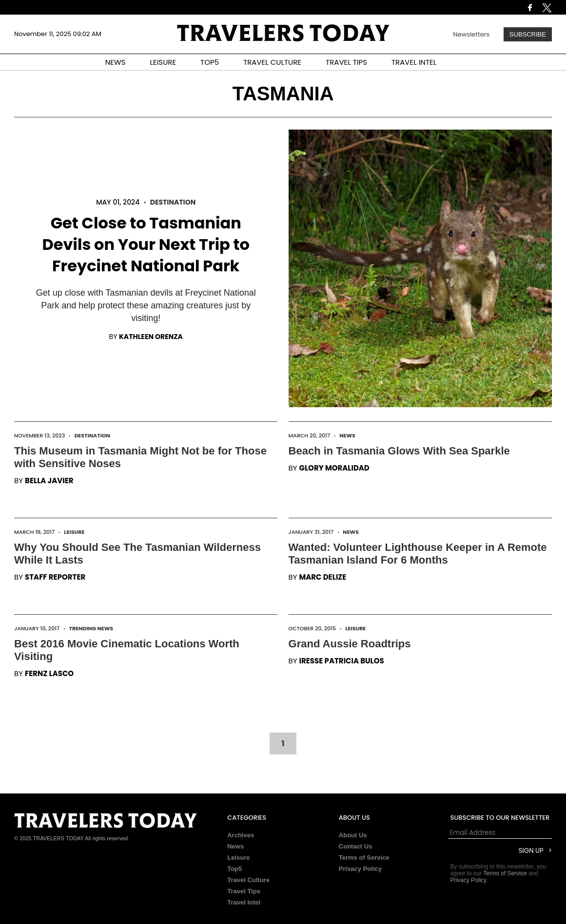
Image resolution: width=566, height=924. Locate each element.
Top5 (234, 869)
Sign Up (531, 851)
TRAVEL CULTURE (272, 62)
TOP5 (210, 62)
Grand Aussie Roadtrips (350, 644)
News (347, 435)
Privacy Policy (360, 869)
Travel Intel (244, 902)
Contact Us (356, 846)
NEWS (116, 62)
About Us (353, 835)
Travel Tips (244, 891)
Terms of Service (364, 858)
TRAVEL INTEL (414, 62)
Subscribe (528, 34)
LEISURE (163, 62)
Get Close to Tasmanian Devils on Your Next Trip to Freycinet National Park (146, 244)
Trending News (91, 628)
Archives (241, 835)
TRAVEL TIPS (346, 62)
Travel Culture (248, 880)
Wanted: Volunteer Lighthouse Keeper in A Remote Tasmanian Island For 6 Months (418, 554)
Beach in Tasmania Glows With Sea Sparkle (399, 451)
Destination (173, 202)
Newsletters (471, 34)
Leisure (74, 532)
